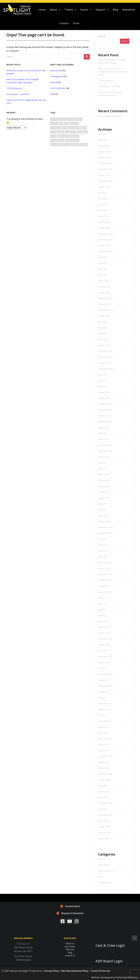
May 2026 (103, 134)
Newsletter (129, 10)
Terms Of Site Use (100, 971)
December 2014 (105, 674)
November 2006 (105, 803)
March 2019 (103, 516)
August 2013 (104, 692)
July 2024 (102, 257)
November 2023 (105, 298)
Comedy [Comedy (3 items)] (54, 123)
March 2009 (103, 768)
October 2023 (104, 304)
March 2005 (103, 821)
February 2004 (105, 833)
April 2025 (103, 210)
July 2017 (102, 598)
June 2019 (103, 504)
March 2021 (103, 439)
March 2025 (103, 216)
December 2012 (105, 703)
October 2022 (104, 363)
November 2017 (105, 580)
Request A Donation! (70, 913)
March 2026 (103, 146)
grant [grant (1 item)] (64, 128)
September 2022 (105, 369)
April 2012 (103, 715)
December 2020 (105, 445)
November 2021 (105, 410)
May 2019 (103, 510)
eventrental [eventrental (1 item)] (56, 128)
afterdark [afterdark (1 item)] (63, 119)
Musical (54, 82)
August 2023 (104, 316)
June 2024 (103, 263)
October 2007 (104, 792)
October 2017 (104, 586)
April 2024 (103, 275)
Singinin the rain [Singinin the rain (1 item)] (57, 140)
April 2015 (103, 668)
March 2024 (103, 281)
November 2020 (105, 451)
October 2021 (104, 416)
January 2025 (104, 228)
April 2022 (103, 386)
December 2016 (105, 639)
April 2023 (103, 334)
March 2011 (103, 733)
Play (52, 94)
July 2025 (102, 193)
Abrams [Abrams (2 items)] (54, 119)
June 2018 (103, 545)
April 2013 (103, 698)
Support (102, 10)
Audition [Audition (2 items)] (78, 119)
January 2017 (104, 633)
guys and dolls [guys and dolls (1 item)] (75, 128)
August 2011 (104, 727)
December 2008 (105, 774)
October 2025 (104, 175)
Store (76, 23)
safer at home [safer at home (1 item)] (64, 136)
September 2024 (105, 251)
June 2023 (103, 322)
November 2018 (105, 527)
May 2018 (103, 551)
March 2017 (103, 621)
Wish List (70, 949)
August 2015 (104, 662)
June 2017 (103, 604)
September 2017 (105, 592)
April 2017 (103, 615)
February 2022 (105, 392)
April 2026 (103, 140)
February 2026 (105, 152)
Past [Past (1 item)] (67, 132)
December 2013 (105, 686)
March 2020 (103, 475)
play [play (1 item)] (80, 132)
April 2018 (103, 557)
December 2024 (105, 234)
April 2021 (103, 433)
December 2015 (105, 656)
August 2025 (104, 187)
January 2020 (104, 486)
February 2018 (105, 563)
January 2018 (104, 568)
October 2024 (104, 246)
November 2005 (105, 815)
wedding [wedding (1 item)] (75, 145)
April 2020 (103, 469)
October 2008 (104, 780)
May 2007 (103, 797)
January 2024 (104, 293)
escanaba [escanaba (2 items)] (74, 123)
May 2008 (103, 786)
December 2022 (105, 351)
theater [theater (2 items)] (66, 145)
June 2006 (103, 809)
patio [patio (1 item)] (73, 132)
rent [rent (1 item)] (85, 132)
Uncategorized (57, 76)
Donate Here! (70, 906)
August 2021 (104, 428)
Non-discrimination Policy (75, 971)
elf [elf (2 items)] (61, 123)
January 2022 (104, 398)
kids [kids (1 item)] (84, 128)
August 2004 (104, 827)
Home (42, 10)
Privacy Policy (52, 971)
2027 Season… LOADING (18, 94)
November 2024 (105, 240)
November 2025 (105, 169)
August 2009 (104, 762)
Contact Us (70, 955)
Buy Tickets (70, 946)
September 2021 (105, 422)
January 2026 (104, 157)
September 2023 (105, 310)
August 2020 (104, 457)
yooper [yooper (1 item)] (84, 145)
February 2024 (105, 287)
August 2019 (104, 498)
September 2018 (105, 533)
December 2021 (105, 404)
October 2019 (104, 492)
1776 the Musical (14, 88)
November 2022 (105, 357)
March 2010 (103, 750)
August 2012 (104, 709)
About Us (70, 943)
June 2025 (103, 199)
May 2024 (103, 269)
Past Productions (58, 88)
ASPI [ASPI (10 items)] (71, 119)
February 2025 (105, 222)
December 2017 (105, 574)
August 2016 (104, 645)
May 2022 (103, 381)
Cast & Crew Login (110, 945)
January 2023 (104, 345)
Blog (115, 10)
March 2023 (103, 339)
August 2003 (104, 838)
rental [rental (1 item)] (53, 136)
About (55, 10)
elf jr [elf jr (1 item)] (66, 123)
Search (102, 36)
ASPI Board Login (109, 961)
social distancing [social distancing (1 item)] (72, 140)
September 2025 (105, 181)
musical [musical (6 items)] (60, 132)
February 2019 (105, 521)
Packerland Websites (127, 977)
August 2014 (104, 680)
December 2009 (105, 756)
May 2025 (103, 204)
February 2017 (105, 627)
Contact (64, 23)
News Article (56, 71)
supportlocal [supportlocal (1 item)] (56, 145)
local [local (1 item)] (53, 132)
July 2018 (102, 539)
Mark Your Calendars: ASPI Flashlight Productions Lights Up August (112, 72)
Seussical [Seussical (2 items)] (75, 136)
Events (86, 10)
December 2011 (105, 721)
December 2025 (105, 163)
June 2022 (103, 375)
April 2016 (103, 651)
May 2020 (103, 463)
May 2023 (103, 328)
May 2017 (103, 610)
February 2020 (105, 480)
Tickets (70, 10)
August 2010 (104, 745)
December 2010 (105, 739)
